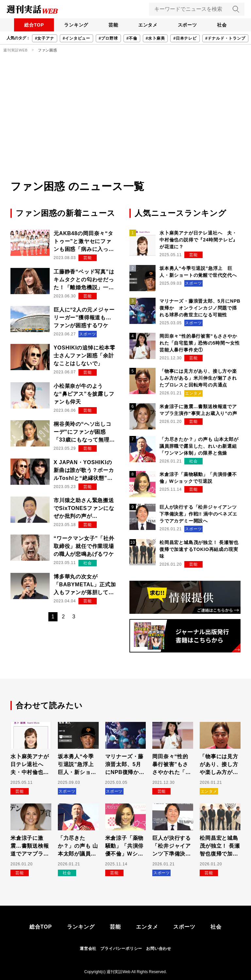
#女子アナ (45, 38)
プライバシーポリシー (121, 949)
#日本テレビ (185, 38)
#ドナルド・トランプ (225, 38)
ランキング (75, 25)
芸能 (113, 25)
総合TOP (32, 25)
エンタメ (148, 25)
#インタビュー (76, 38)
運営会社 (88, 949)
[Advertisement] (125, 129)
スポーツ (188, 25)
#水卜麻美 (155, 38)
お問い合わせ (159, 949)
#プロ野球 (108, 38)
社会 (224, 25)
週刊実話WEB (16, 50)
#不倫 (132, 38)
